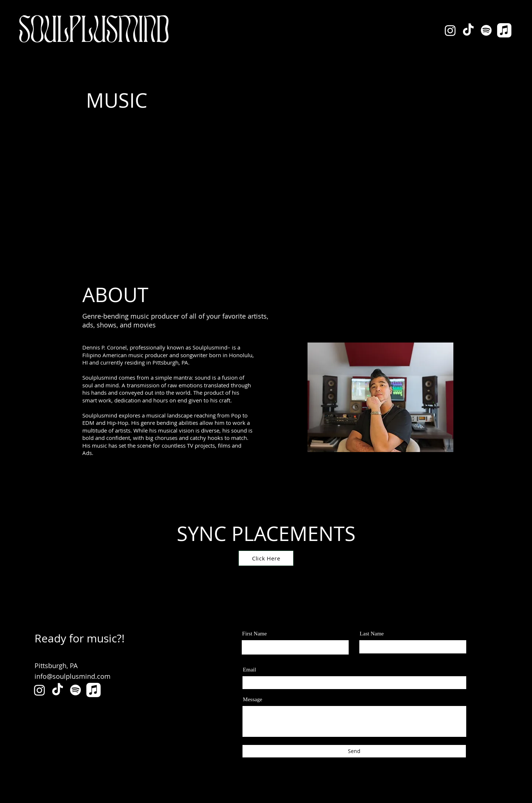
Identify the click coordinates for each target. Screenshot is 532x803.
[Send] (354, 751)
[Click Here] (266, 558)
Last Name (372, 634)
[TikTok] (468, 30)
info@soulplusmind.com (73, 676)
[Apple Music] (504, 30)
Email (249, 670)
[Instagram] (450, 30)
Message (253, 700)
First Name (254, 634)
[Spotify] (486, 30)
